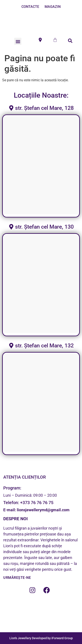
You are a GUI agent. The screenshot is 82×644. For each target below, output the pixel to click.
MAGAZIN (53, 7)
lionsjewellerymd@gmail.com (43, 510)
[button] (18, 41)
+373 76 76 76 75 (37, 503)
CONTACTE (30, 7)
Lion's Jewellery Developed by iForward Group (41, 638)
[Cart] (55, 40)
